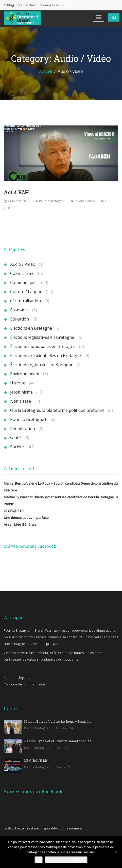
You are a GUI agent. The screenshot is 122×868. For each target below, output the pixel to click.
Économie (19, 310)
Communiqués (24, 282)
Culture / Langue (26, 292)
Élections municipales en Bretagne (43, 346)
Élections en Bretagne (31, 328)
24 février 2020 (19, 201)
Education (20, 319)
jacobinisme (21, 392)
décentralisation (25, 301)
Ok (39, 860)
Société (17, 447)
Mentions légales (17, 678)
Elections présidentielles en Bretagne (46, 356)
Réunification (23, 429)
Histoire (18, 383)
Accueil (46, 71)
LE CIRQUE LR (14, 511)
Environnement (25, 374)
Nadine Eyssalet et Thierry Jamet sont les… (59, 741)
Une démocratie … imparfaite (26, 518)
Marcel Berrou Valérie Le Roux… (42, 5)
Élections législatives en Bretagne (42, 337)
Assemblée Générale (20, 524)
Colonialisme (22, 273)
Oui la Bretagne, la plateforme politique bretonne (57, 410)
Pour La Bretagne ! (28, 419)
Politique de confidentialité (24, 684)
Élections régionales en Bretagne (42, 365)
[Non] (116, 852)
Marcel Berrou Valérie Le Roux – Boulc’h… (58, 721)
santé (15, 438)
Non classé (21, 401)
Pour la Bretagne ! (52, 201)
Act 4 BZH (16, 192)
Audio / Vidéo (85, 201)
